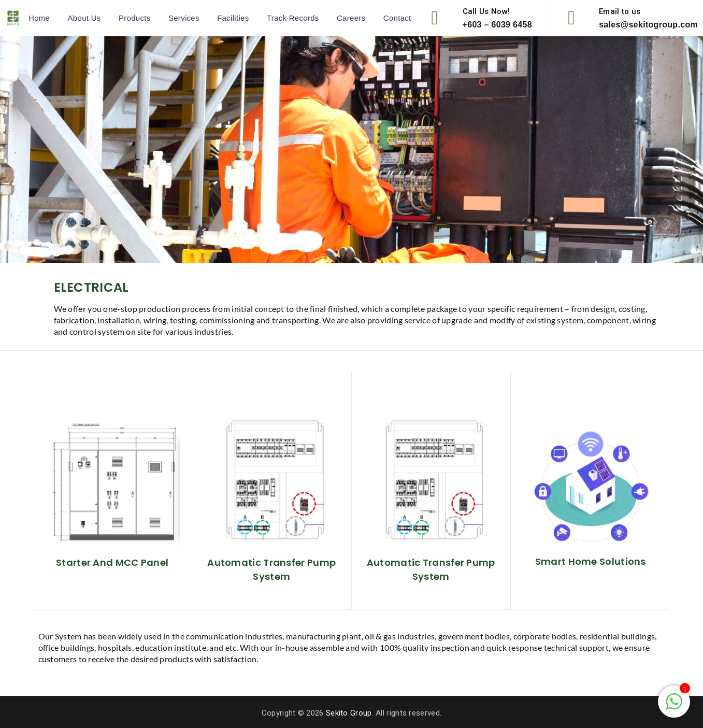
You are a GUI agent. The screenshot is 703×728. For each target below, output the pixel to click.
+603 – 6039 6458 (497, 25)
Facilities (233, 18)
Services (184, 18)
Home (39, 18)
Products (135, 18)
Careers (351, 18)
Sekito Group (349, 713)
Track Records (293, 18)
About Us (84, 18)
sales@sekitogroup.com (648, 25)
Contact (397, 18)
